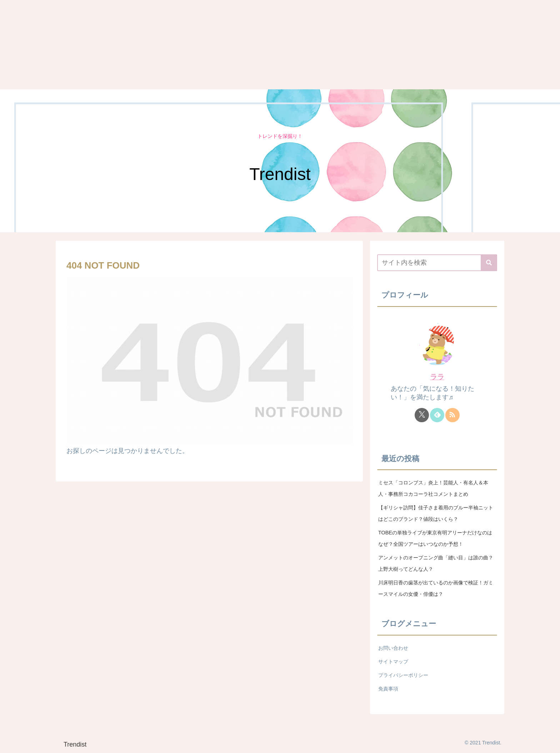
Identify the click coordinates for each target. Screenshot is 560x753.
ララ (437, 377)
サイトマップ (393, 662)
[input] (437, 263)
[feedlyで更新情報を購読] (437, 415)
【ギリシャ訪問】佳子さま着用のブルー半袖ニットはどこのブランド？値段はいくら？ (436, 513)
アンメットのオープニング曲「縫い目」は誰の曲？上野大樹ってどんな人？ (436, 563)
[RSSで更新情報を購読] (452, 415)
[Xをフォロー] (422, 415)
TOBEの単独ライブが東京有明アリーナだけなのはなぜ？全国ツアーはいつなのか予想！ (435, 538)
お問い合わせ (393, 648)
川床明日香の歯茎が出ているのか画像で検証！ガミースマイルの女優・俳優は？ (436, 588)
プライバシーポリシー (403, 675)
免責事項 (388, 689)
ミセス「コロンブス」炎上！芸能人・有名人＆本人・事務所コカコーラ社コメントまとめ (433, 488)
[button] (489, 263)
